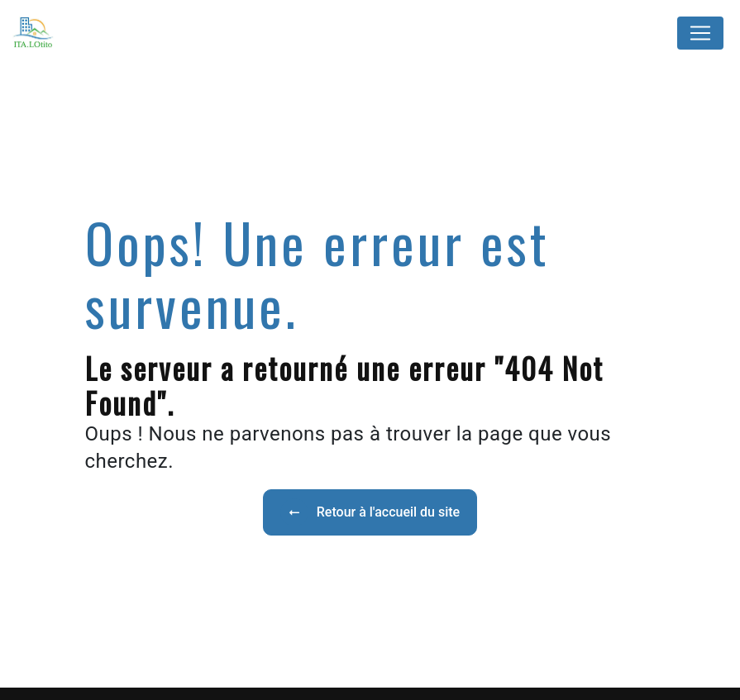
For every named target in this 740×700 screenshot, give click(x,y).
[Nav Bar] (700, 33)
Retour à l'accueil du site (370, 512)
